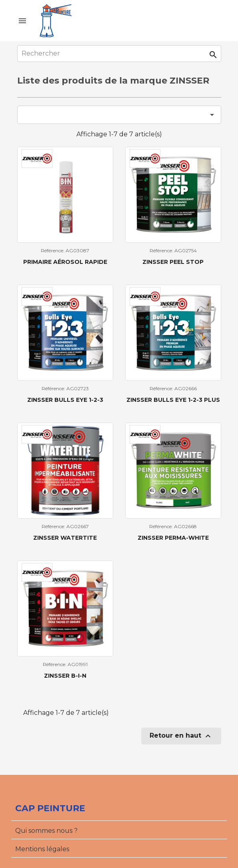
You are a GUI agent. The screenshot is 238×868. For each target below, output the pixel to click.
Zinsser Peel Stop (173, 262)
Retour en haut (181, 736)
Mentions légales (42, 849)
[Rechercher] (119, 54)
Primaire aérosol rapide (65, 262)
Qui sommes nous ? (46, 831)
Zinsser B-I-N (65, 676)
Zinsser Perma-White (173, 538)
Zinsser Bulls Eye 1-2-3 (65, 400)
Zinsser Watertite (65, 538)
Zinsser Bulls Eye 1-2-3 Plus (173, 400)
